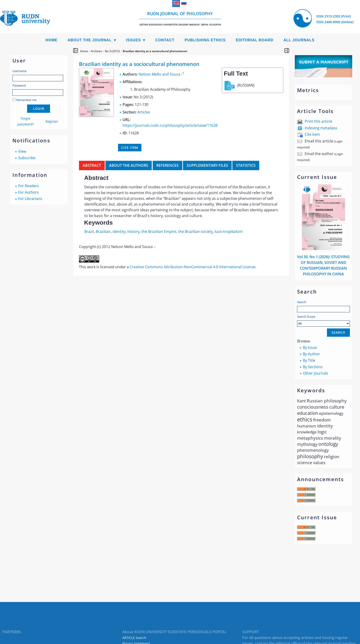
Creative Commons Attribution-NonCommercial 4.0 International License (193, 267)
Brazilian (103, 232)
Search (302, 302)
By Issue (310, 347)
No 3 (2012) (112, 51)
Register (52, 121)
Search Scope (323, 321)
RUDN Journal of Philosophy (180, 18)
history (134, 232)
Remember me (26, 100)
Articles (144, 112)
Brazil (89, 232)
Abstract (92, 165)
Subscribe (27, 158)
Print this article (318, 121)
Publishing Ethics (205, 40)
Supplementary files (207, 165)
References (167, 165)
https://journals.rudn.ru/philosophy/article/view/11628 (170, 125)
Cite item (312, 134)
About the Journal (90, 40)
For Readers (29, 186)
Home (51, 40)
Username (19, 71)
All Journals (299, 40)
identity (119, 232)
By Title (309, 360)
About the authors (129, 165)
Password (19, 85)
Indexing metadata (321, 128)
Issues (134, 40)
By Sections (313, 367)
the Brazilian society (195, 232)
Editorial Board (255, 40)
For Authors (28, 192)
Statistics (246, 165)
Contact (165, 40)
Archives (96, 51)
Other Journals (315, 373)
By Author (311, 354)
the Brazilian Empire (159, 232)
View (22, 151)
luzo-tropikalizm (229, 232)
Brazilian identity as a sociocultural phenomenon (155, 51)
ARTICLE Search (134, 638)
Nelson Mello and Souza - (160, 74)
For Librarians (30, 199)
